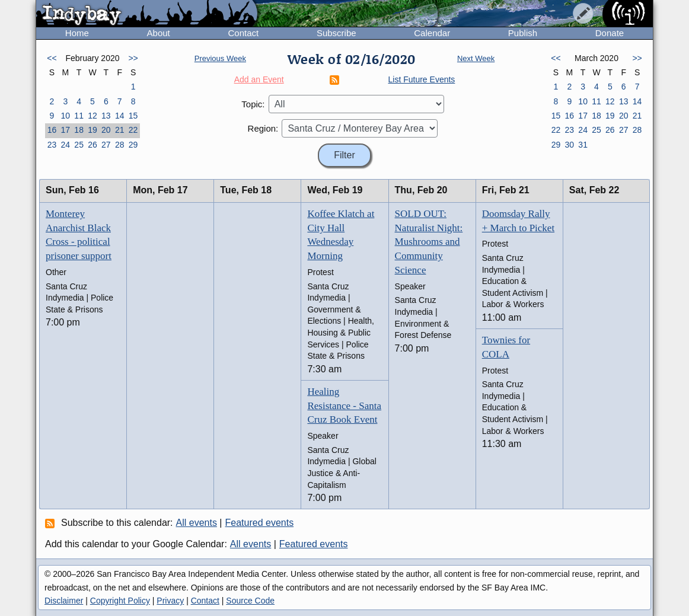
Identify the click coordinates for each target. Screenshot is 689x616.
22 (133, 130)
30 (569, 145)
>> (133, 58)
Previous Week (220, 58)
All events (197, 523)
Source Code (250, 601)
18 (79, 130)
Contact (243, 33)
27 (106, 145)
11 (79, 116)
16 (52, 130)
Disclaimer (64, 601)
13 (106, 116)
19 (92, 130)
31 (583, 145)
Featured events (260, 523)
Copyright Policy (120, 601)
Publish (523, 33)
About (159, 33)
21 (120, 130)
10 (65, 116)
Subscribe (336, 33)
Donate (610, 33)
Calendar (432, 33)
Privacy (170, 601)
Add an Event (259, 79)
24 (65, 145)
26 (92, 145)
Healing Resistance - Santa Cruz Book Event (344, 406)
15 (133, 116)
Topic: (253, 104)
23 (52, 145)
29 (133, 145)
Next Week (476, 58)
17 (65, 130)
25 (79, 145)
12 (92, 116)
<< (52, 58)
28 (120, 145)
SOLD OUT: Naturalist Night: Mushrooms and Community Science (429, 242)
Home (77, 33)
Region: (263, 128)
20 (106, 130)
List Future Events (422, 79)
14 (120, 116)
